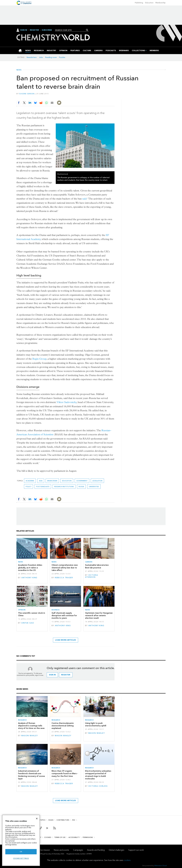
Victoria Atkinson (92, 576)
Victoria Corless (98, 786)
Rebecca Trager (64, 578)
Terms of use (60, 837)
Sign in (52, 675)
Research (22, 720)
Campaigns (78, 850)
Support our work (136, 850)
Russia (81, 487)
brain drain (52, 481)
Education (149, 3)
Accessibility (74, 837)
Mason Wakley (30, 736)
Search (87, 30)
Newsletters (32, 57)
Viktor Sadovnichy (67, 402)
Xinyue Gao (28, 623)
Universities (94, 487)
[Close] (37, 819)
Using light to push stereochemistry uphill (96, 724)
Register (34, 30)
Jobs (41, 57)
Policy (29, 487)
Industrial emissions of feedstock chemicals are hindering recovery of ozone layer (31, 775)
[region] (21, 840)
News (19, 70)
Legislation (97, 481)
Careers (89, 562)
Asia (41, 481)
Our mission (45, 850)
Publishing (139, 3)
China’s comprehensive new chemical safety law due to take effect (65, 568)
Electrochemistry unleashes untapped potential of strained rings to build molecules (98, 775)
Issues (51, 820)
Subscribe (47, 30)
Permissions (88, 837)
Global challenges (116, 850)
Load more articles (66, 640)
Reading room (51, 57)
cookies (127, 860)
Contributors (63, 820)
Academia (30, 481)
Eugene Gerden (27, 94)
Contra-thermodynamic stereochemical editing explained (63, 726)
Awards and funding (96, 850)
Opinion (22, 610)
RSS (74, 820)
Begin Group (39, 359)
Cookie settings (21, 858)
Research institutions (64, 487)
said (84, 199)
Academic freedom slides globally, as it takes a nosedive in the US (30, 568)
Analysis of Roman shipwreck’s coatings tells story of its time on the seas (31, 726)
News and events (61, 850)
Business (56, 610)
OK (21, 852)
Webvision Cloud (160, 866)
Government (82, 481)
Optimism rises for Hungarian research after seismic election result (99, 616)
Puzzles (62, 57)
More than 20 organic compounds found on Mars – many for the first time (65, 774)
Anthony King (29, 578)
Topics (42, 820)
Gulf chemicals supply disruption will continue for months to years (64, 616)
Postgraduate (43, 487)
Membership (161, 3)
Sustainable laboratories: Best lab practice (97, 566)
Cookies (48, 837)
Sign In (24, 30)
